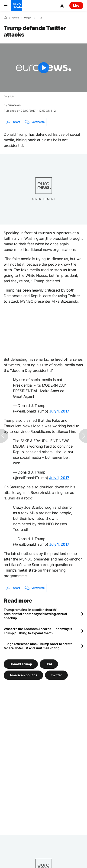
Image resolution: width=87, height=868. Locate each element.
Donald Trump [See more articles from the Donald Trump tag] (21, 664)
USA (39, 18)
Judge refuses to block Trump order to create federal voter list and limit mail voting (38, 646)
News (15, 18)
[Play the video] (43, 68)
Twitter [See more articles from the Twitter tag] (56, 675)
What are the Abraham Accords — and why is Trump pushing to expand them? (38, 631)
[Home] (5, 18)
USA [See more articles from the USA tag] (49, 664)
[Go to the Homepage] (17, 6)
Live (76, 5)
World (28, 18)
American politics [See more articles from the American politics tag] (23, 675)
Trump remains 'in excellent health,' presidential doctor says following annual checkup (35, 614)
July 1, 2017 (59, 411)
